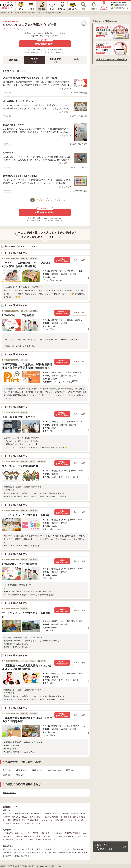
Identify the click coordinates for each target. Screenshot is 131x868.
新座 (71, 770)
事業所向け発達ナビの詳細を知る (112, 59)
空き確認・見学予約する (62, 260)
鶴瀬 (21, 775)
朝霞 (7, 775)
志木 (7, 770)
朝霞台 (38, 770)
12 (57, 200)
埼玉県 (9, 793)
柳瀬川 (22, 770)
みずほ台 (55, 770)
